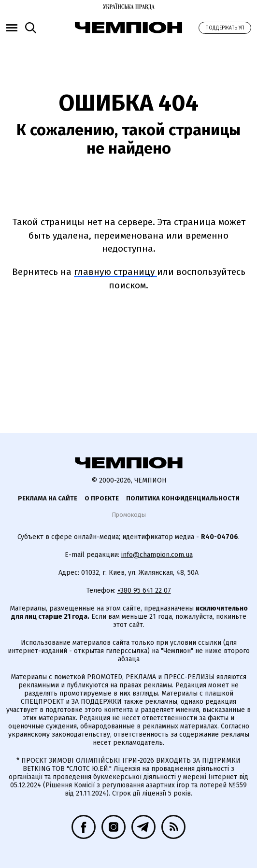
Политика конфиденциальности (183, 498)
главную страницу (115, 272)
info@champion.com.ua (157, 555)
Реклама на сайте (48, 498)
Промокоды (129, 515)
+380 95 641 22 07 (144, 591)
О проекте (102, 498)
